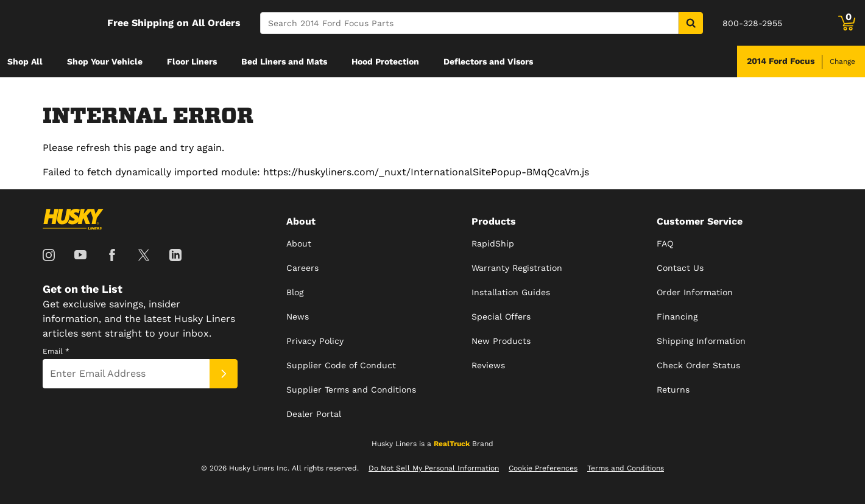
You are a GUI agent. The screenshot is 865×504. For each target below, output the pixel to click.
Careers (302, 268)
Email (56, 351)
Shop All (25, 61)
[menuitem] (25, 61)
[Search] (469, 23)
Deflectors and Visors (488, 61)
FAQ (665, 243)
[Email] (126, 374)
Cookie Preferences (543, 468)
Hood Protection (385, 61)
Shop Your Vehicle (105, 61)
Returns (673, 390)
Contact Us (680, 268)
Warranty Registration (517, 268)
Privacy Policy (315, 341)
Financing (677, 317)
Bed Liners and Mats (284, 61)
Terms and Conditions (626, 468)
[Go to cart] (847, 23)
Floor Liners (192, 61)
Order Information (695, 292)
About (299, 243)
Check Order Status (698, 365)
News (298, 317)
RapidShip (493, 243)
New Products (501, 341)
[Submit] (224, 374)
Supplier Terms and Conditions (351, 390)
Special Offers (501, 317)
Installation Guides (511, 292)
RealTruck (452, 444)
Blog (295, 292)
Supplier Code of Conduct (341, 365)
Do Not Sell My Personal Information (434, 468)
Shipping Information (701, 341)
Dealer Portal (314, 414)
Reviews (488, 365)
